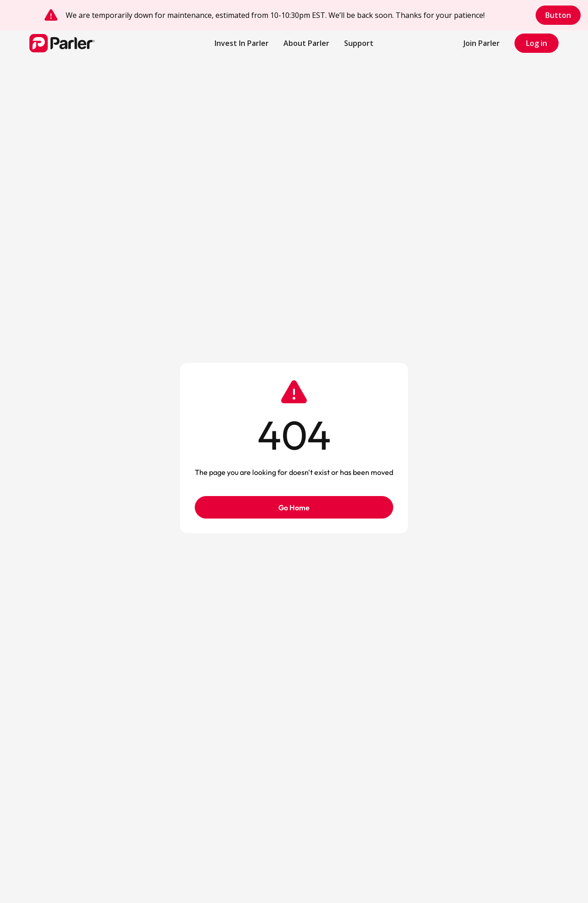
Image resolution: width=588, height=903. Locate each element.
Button (558, 15)
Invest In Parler (242, 43)
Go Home (294, 508)
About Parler (306, 43)
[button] (359, 43)
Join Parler (482, 43)
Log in (537, 43)
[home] (85, 43)
